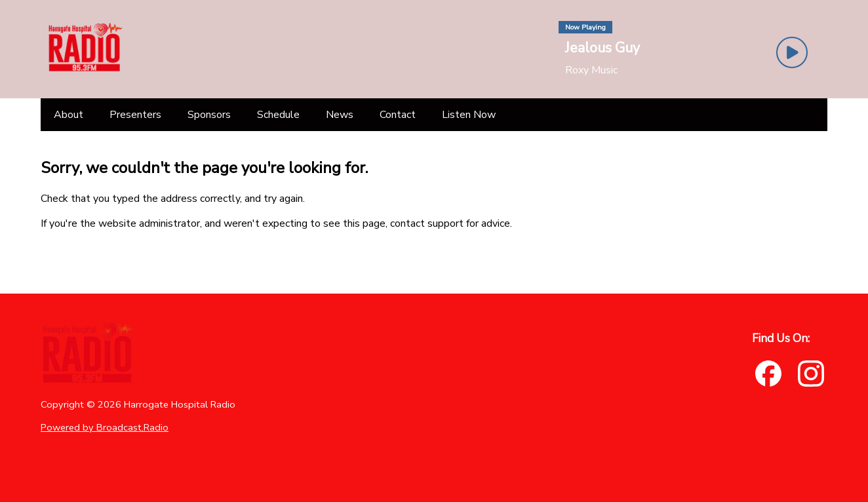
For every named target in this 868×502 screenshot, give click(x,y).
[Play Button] (792, 52)
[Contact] (398, 115)
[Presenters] (135, 115)
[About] (69, 115)
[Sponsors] (209, 115)
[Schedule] (278, 115)
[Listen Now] (469, 115)
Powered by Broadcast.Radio (105, 427)
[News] (340, 115)
